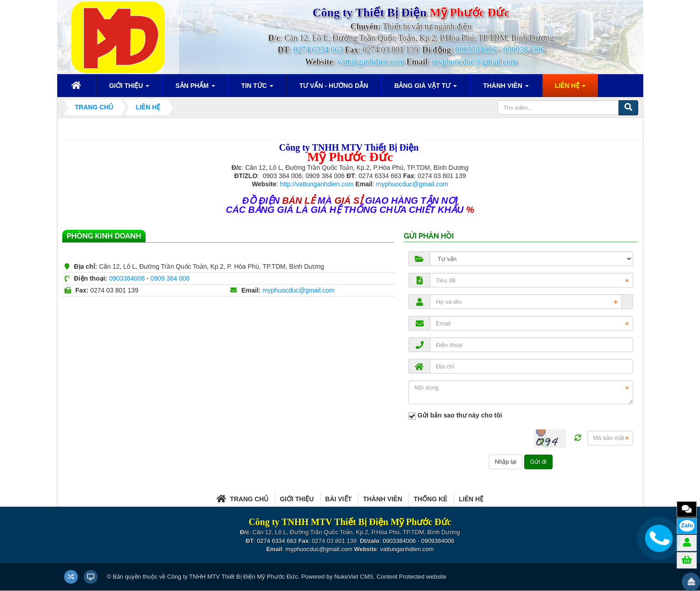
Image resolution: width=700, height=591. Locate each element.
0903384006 (476, 50)
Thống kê (430, 499)
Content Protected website (411, 577)
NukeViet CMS (354, 577)
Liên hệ (471, 499)
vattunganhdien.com (371, 62)
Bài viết (338, 499)
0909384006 (524, 50)
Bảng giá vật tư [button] (426, 88)
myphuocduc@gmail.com (474, 62)
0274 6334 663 (318, 50)
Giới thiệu (297, 499)
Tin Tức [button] (257, 88)
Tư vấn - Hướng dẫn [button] (334, 86)
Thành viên (383, 499)
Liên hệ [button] (570, 88)
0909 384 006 (170, 278)
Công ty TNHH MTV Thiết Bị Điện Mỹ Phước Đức (233, 577)
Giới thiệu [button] (129, 88)
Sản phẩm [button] (195, 88)
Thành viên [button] (506, 88)
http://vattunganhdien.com (317, 184)
